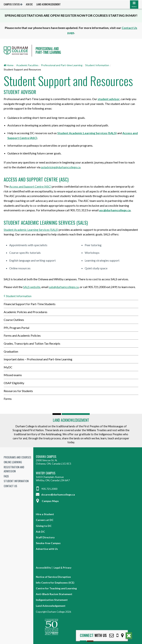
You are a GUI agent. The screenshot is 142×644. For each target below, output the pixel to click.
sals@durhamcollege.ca (64, 287)
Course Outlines (14, 320)
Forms (8, 399)
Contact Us (10, 486)
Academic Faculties (27, 65)
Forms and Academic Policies (22, 335)
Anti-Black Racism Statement (54, 594)
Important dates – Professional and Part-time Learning (38, 359)
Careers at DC (45, 520)
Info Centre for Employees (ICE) (55, 583)
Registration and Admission (14, 469)
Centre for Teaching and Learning (56, 588)
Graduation (11, 351)
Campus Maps (47, 501)
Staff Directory (45, 537)
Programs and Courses (17, 457)
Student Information (97, 65)
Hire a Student (45, 514)
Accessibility (43, 568)
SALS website (32, 287)
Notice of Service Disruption (53, 577)
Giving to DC (44, 526)
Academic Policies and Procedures (26, 312)
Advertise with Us (47, 549)
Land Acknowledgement (49, 4)
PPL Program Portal (16, 328)
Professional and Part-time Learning (62, 65)
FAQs (6, 476)
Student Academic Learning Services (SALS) (31, 230)
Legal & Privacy (62, 568)
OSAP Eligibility (14, 383)
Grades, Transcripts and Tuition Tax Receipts (32, 343)
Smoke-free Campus (48, 543)
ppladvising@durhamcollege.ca (61, 167)
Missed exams (13, 375)
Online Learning (13, 462)
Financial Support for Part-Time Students (30, 304)
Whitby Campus (46, 473)
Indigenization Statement (52, 600)
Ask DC (29, 4)
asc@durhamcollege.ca (115, 210)
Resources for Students (18, 391)
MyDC (8, 367)
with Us (93, 635)
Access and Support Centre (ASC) (30, 186)
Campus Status (12, 4)
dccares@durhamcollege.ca (55, 494)
